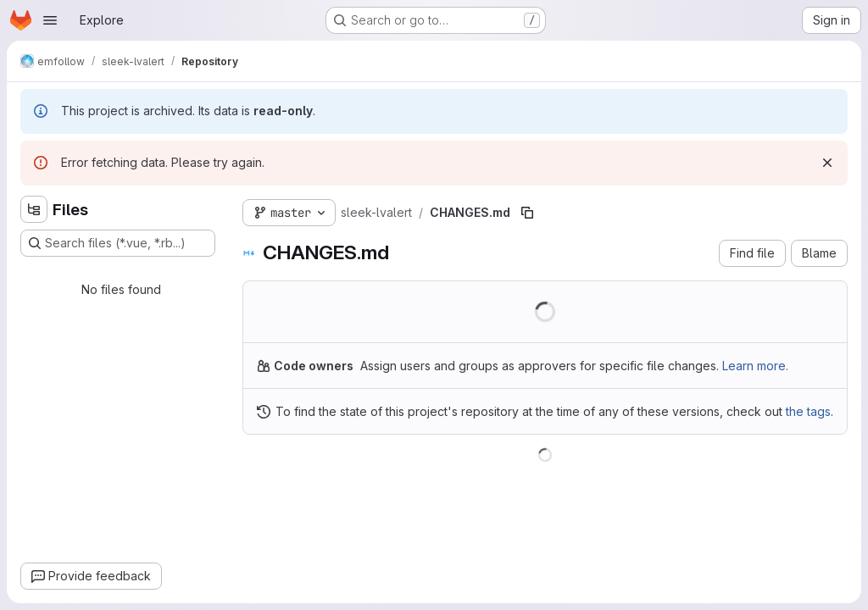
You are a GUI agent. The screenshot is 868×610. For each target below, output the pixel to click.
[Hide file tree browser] (34, 209)
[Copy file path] (527, 213)
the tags (808, 411)
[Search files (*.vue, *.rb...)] (118, 243)
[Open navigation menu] (50, 20)
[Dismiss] (827, 163)
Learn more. (755, 366)
